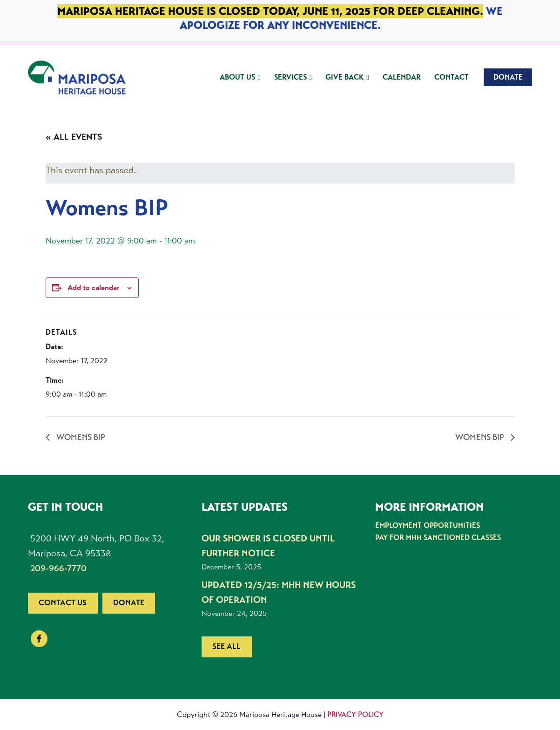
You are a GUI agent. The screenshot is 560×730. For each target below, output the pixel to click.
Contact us (63, 603)
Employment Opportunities (428, 525)
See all (226, 646)
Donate (129, 603)
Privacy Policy (355, 714)
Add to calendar (94, 287)
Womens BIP (80, 437)
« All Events (74, 137)
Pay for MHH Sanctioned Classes (438, 537)
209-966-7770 (58, 568)
